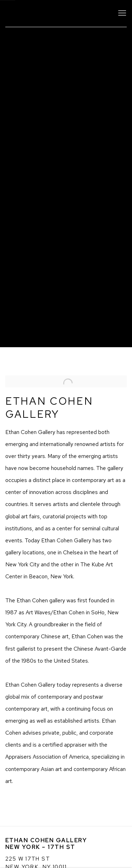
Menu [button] (121, 13)
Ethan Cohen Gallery (55, 13)
